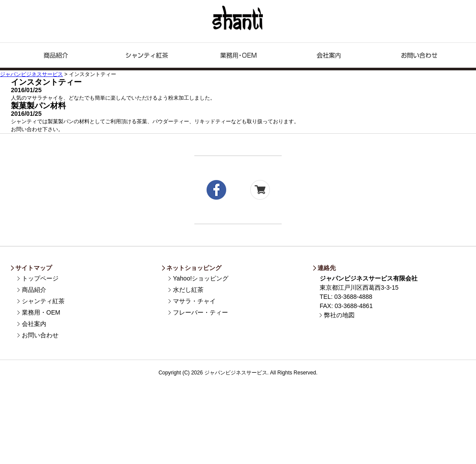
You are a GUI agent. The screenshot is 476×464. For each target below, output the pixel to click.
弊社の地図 (339, 315)
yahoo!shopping (260, 190)
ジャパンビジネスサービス (238, 18)
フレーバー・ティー (200, 312)
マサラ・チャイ (194, 301)
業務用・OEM (238, 57)
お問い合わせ (420, 57)
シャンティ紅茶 (147, 57)
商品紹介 (56, 57)
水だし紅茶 (188, 290)
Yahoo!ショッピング (201, 278)
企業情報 (329, 57)
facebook (216, 190)
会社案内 (34, 324)
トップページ (40, 278)
